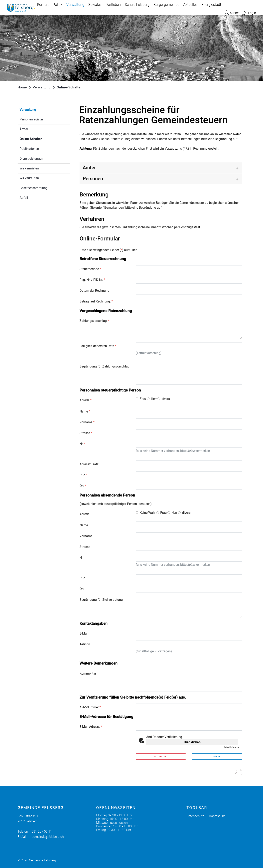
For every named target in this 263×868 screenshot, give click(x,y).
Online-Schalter (40, 139)
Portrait (43, 5)
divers (166, 399)
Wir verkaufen (29, 178)
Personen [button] (93, 179)
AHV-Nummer (90, 707)
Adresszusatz (89, 464)
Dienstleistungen (31, 159)
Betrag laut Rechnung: (96, 301)
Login (252, 13)
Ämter (24, 129)
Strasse (86, 433)
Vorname (87, 422)
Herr (154, 399)
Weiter (217, 756)
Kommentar (88, 673)
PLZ (84, 475)
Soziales (95, 5)
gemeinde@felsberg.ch (48, 837)
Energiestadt (211, 5)
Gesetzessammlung (34, 188)
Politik (58, 5)
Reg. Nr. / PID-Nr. (92, 280)
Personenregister (31, 119)
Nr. (83, 444)
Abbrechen (161, 756)
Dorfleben (113, 5)
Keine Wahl (148, 513)
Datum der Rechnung (94, 291)
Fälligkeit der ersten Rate (98, 346)
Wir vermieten (29, 168)
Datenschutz (195, 816)
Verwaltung (75, 5)
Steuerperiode (90, 269)
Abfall (24, 198)
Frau (143, 399)
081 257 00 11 (42, 831)
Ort (83, 486)
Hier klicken (192, 742)
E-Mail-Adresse (91, 727)
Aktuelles (190, 5)
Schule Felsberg (137, 5)
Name (85, 411)
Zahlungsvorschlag (94, 321)
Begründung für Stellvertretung (101, 600)
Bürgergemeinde (166, 5)
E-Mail (84, 633)
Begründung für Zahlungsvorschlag (105, 366)
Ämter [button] (89, 168)
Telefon (85, 644)
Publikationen (29, 149)
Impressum (217, 816)
